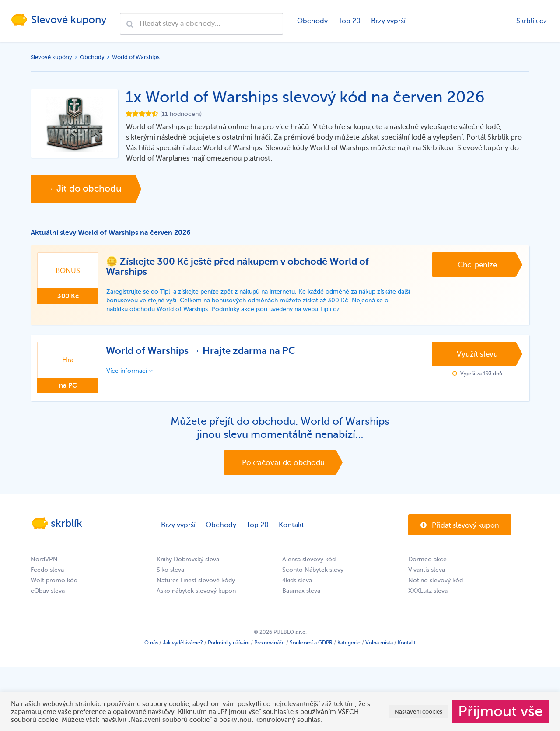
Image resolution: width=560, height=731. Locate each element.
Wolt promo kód (54, 582)
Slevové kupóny (51, 57)
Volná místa (379, 645)
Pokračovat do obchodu (283, 463)
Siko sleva (170, 572)
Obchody (312, 21)
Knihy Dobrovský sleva (188, 561)
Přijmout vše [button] (500, 711)
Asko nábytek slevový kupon (196, 593)
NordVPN (44, 561)
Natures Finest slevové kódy (196, 582)
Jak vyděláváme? (183, 645)
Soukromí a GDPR (311, 645)
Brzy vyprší (388, 21)
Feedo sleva (47, 572)
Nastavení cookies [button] (418, 712)
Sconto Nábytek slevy (313, 572)
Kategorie (349, 645)
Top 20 (349, 21)
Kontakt (291, 527)
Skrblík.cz (532, 21)
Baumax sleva (301, 593)
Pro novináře (269, 645)
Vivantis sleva (427, 572)
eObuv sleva (48, 593)
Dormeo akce (427, 561)
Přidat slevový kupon (460, 528)
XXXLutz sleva (428, 593)
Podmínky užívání (229, 645)
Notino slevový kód (436, 582)
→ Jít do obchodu (85, 189)
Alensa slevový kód (309, 561)
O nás (151, 645)
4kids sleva (297, 582)
